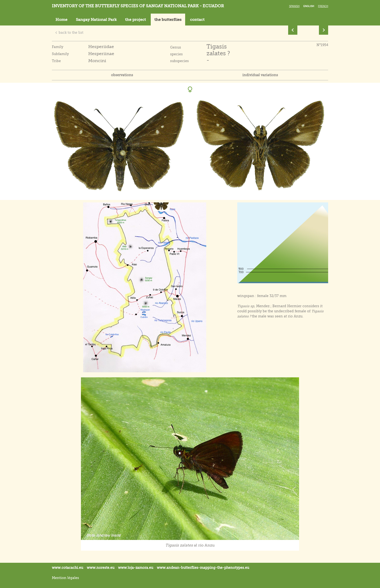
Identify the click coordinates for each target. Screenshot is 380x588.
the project (135, 20)
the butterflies (168, 20)
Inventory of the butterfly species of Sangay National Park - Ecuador (138, 6)
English (309, 6)
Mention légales (65, 578)
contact (197, 20)
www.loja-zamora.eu (136, 568)
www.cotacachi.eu (67, 568)
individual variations (260, 75)
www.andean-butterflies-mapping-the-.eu (203, 568)
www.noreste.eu (101, 568)
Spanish (294, 6)
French (323, 6)
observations (122, 75)
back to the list (69, 33)
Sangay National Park (96, 20)
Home (61, 20)
